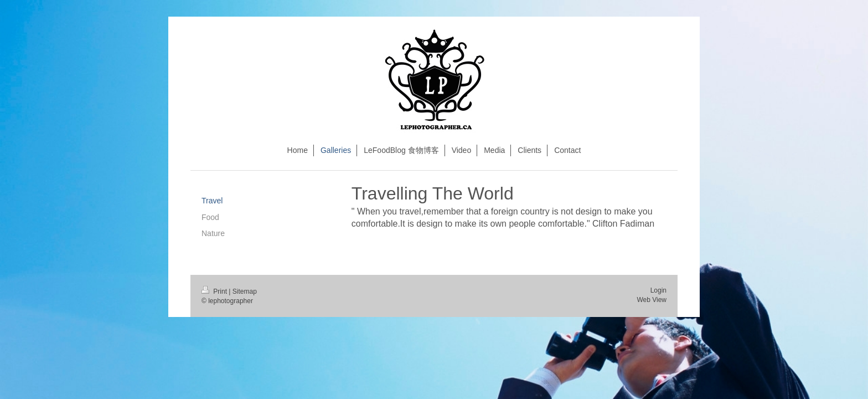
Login (658, 290)
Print (215, 291)
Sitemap (245, 291)
